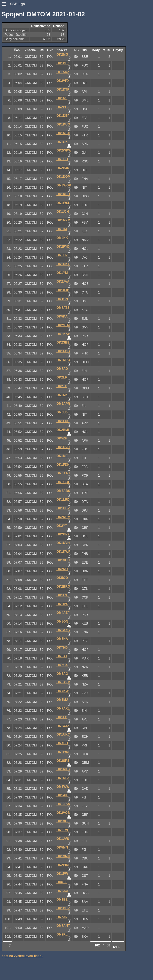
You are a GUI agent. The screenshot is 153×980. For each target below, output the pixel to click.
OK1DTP (63, 89)
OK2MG (62, 55)
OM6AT (62, 656)
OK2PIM (62, 865)
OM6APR (63, 404)
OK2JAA (63, 281)
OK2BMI (63, 430)
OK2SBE (63, 342)
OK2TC (62, 386)
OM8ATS (63, 308)
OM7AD (62, 369)
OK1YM (62, 273)
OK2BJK (63, 168)
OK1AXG (63, 630)
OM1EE (62, 899)
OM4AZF (63, 613)
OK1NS (62, 98)
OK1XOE (63, 821)
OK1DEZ (63, 63)
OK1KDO (63, 194)
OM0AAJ (63, 473)
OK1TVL (63, 830)
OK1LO (62, 717)
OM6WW (63, 787)
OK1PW (62, 874)
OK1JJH (63, 212)
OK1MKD (63, 133)
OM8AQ (62, 674)
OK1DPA (63, 778)
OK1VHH (63, 560)
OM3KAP (63, 334)
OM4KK (62, 238)
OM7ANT (63, 926)
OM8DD (62, 159)
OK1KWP (63, 552)
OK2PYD (63, 247)
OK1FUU (63, 421)
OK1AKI (62, 795)
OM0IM (62, 229)
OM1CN (62, 299)
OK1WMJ (63, 752)
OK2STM (63, 325)
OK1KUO (63, 124)
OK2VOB (63, 813)
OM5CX (62, 665)
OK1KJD (63, 290)
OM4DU (62, 743)
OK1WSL (63, 203)
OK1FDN (63, 465)
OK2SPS (63, 761)
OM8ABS (63, 491)
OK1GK (62, 142)
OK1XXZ (63, 726)
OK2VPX (63, 81)
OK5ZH (62, 438)
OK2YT (62, 526)
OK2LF (62, 377)
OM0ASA (63, 804)
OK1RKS (63, 769)
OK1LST (63, 595)
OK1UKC (63, 734)
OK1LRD (63, 500)
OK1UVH (63, 543)
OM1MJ (62, 700)
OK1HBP (63, 508)
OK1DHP (63, 908)
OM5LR (62, 255)
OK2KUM (63, 517)
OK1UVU (63, 447)
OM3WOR (64, 185)
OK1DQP (63, 177)
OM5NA (62, 639)
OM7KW (62, 691)
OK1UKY (63, 264)
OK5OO (62, 578)
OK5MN (62, 847)
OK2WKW (64, 150)
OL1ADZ (63, 72)
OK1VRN (63, 856)
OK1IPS (62, 604)
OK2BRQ (63, 587)
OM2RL (62, 934)
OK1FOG (63, 351)
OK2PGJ (63, 107)
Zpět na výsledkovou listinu (23, 956)
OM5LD (62, 412)
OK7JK (62, 917)
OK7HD (62, 647)
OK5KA (62, 316)
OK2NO (62, 569)
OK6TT (62, 882)
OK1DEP (63, 116)
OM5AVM (63, 682)
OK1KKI (62, 395)
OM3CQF (63, 482)
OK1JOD (63, 891)
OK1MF (62, 456)
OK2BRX (63, 534)
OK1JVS (63, 839)
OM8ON (62, 621)
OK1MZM (63, 220)
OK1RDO (63, 360)
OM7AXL (63, 708)
